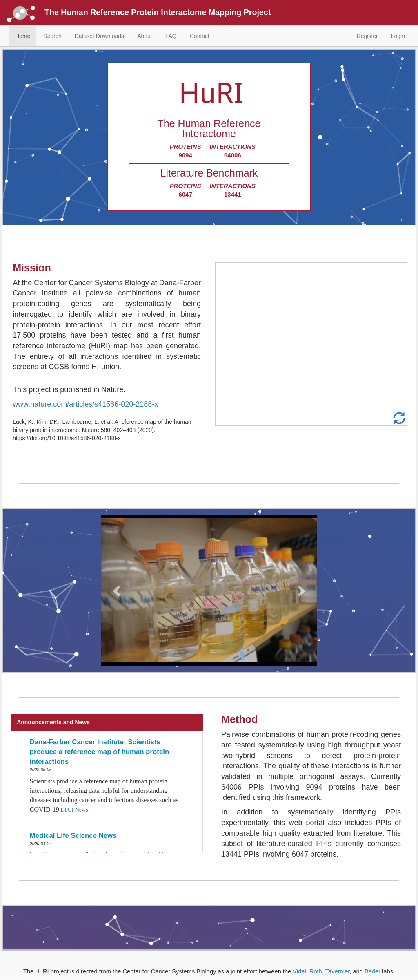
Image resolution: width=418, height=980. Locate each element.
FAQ (171, 36)
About (145, 36)
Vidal (299, 971)
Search (52, 36)
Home (23, 36)
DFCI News (74, 810)
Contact (200, 36)
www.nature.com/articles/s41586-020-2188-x (85, 404)
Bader (372, 971)
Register (367, 36)
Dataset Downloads (99, 36)
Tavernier (337, 971)
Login (398, 36)
